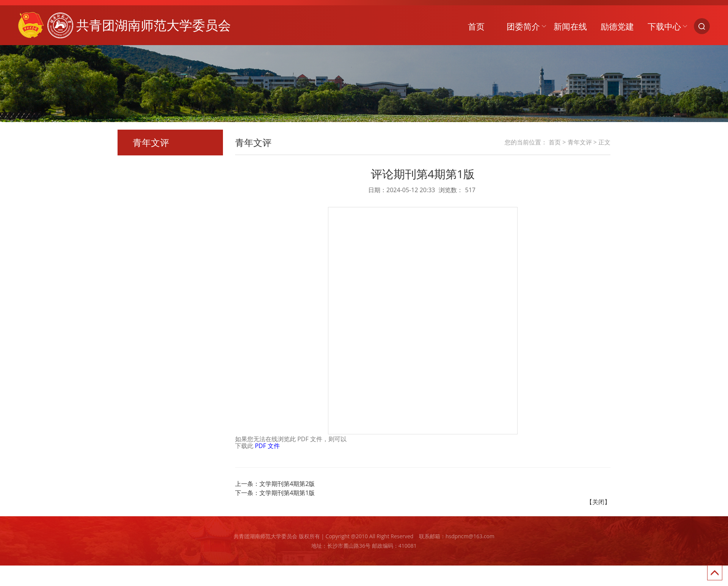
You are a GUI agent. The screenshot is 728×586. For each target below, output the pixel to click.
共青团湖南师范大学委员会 (125, 25)
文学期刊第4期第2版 (287, 484)
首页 (476, 26)
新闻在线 (570, 26)
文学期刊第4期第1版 (287, 493)
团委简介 (523, 26)
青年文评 (580, 142)
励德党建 (617, 26)
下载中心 (664, 26)
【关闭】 (598, 502)
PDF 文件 (267, 446)
